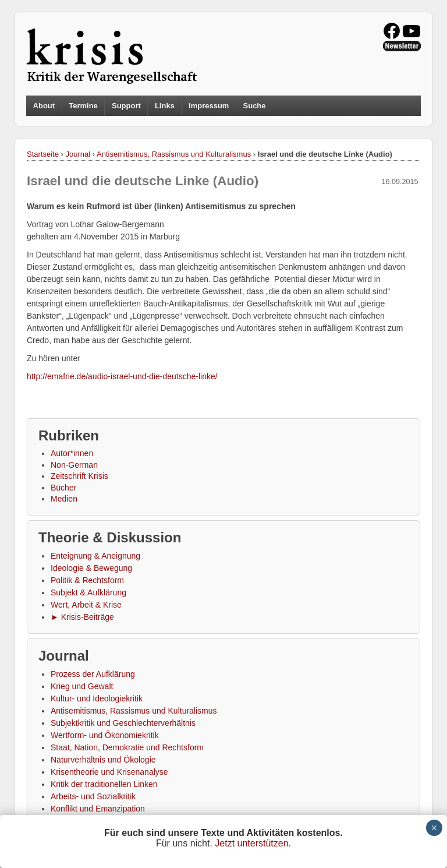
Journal (78, 154)
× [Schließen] (434, 828)
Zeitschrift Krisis (79, 476)
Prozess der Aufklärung (93, 674)
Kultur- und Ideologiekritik (97, 698)
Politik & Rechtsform (87, 580)
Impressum (209, 106)
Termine (83, 106)
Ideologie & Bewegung (91, 568)
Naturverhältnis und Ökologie (103, 760)
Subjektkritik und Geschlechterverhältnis (123, 723)
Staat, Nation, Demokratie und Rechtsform (127, 747)
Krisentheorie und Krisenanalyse (109, 772)
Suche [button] (255, 106)
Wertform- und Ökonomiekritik (105, 735)
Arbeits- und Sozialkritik (93, 796)
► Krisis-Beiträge (82, 617)
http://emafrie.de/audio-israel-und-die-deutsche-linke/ (122, 376)
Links (165, 106)
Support (126, 106)
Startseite (43, 154)
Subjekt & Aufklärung (88, 592)
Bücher (63, 488)
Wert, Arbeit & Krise (86, 605)
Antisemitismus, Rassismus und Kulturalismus (174, 154)
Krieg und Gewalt (82, 686)
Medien (64, 499)
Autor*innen (72, 453)
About (44, 106)
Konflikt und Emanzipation (98, 809)
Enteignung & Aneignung (95, 556)
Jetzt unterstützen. (253, 843)
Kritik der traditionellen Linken (104, 784)
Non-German (74, 465)
